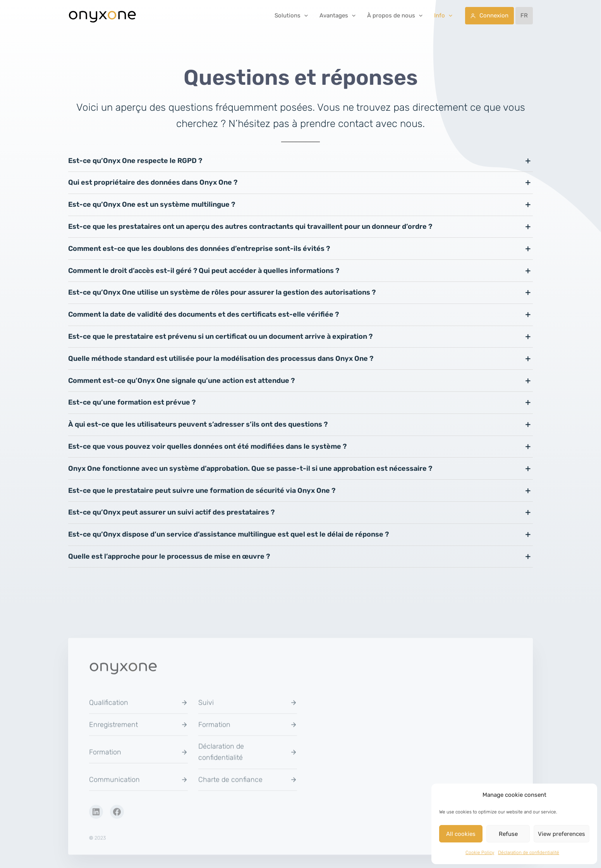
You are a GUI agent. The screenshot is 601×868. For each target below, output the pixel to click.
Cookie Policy (480, 853)
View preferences (562, 834)
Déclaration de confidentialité (529, 853)
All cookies (461, 834)
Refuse (508, 834)
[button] (304, 15)
